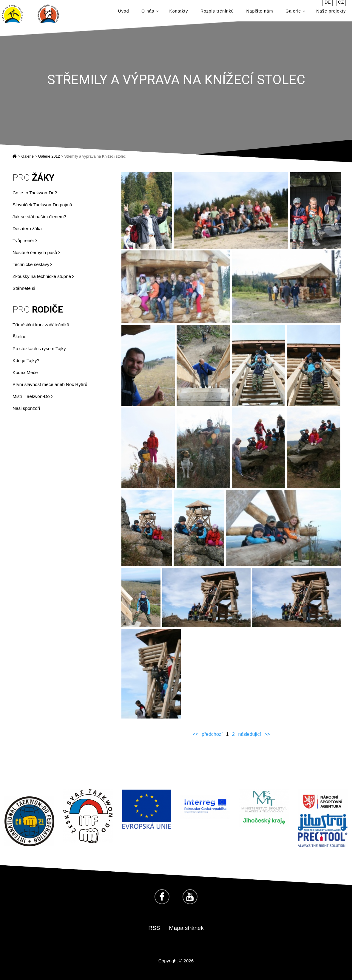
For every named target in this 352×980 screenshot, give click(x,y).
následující (250, 734)
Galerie (295, 13)
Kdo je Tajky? (26, 360)
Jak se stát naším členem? (39, 217)
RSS (154, 928)
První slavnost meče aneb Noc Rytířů (50, 384)
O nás (150, 13)
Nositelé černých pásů (36, 252)
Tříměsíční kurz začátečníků (41, 325)
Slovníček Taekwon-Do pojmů (42, 205)
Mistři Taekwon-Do (33, 396)
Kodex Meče (25, 372)
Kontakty (179, 13)
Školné (19, 337)
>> (267, 734)
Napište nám (260, 13)
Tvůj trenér (25, 240)
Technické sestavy (32, 264)
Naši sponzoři (26, 408)
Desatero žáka (27, 229)
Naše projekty (331, 13)
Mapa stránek (186, 928)
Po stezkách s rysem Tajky (39, 349)
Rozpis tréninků (217, 13)
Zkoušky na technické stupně (43, 276)
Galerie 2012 (49, 156)
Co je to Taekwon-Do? (35, 193)
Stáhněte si (24, 288)
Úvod (124, 13)
